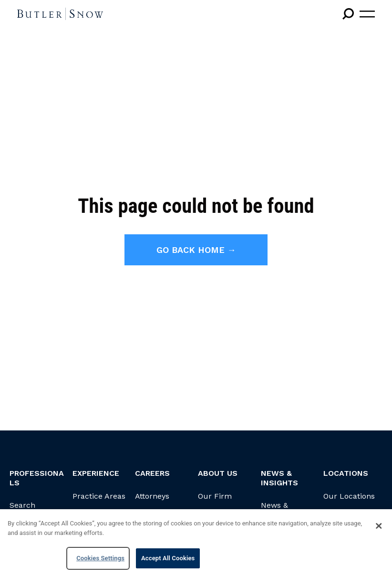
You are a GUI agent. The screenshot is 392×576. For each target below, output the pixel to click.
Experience (96, 473)
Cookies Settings (100, 558)
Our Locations (349, 496)
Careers (152, 473)
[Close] (379, 526)
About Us (218, 473)
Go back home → (196, 250)
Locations (346, 473)
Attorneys (152, 496)
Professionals (37, 478)
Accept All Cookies (168, 558)
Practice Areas (99, 496)
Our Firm (215, 496)
